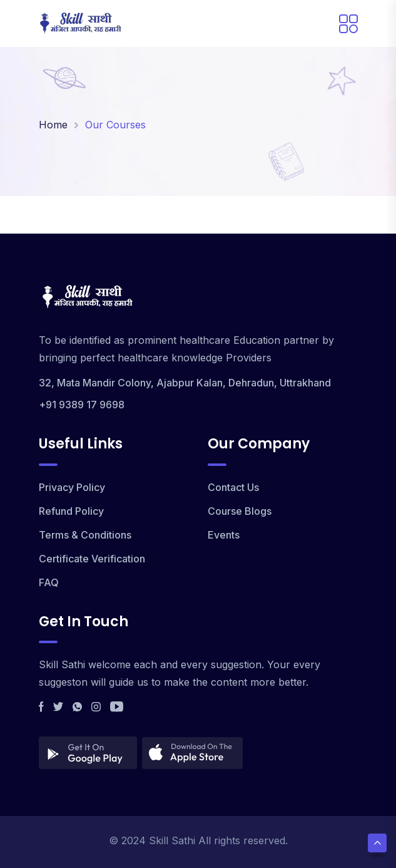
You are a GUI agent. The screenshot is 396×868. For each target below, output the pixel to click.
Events (224, 535)
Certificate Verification (92, 559)
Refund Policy (71, 511)
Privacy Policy (72, 487)
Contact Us (233, 487)
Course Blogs (240, 511)
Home (53, 125)
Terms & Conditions (85, 535)
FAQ (49, 582)
